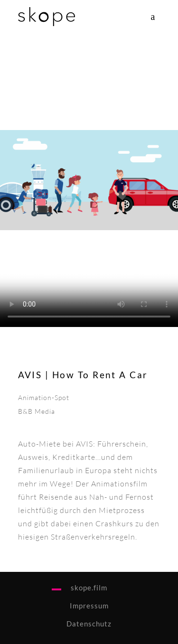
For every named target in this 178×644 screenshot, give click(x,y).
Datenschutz (89, 624)
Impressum (89, 606)
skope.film (89, 588)
